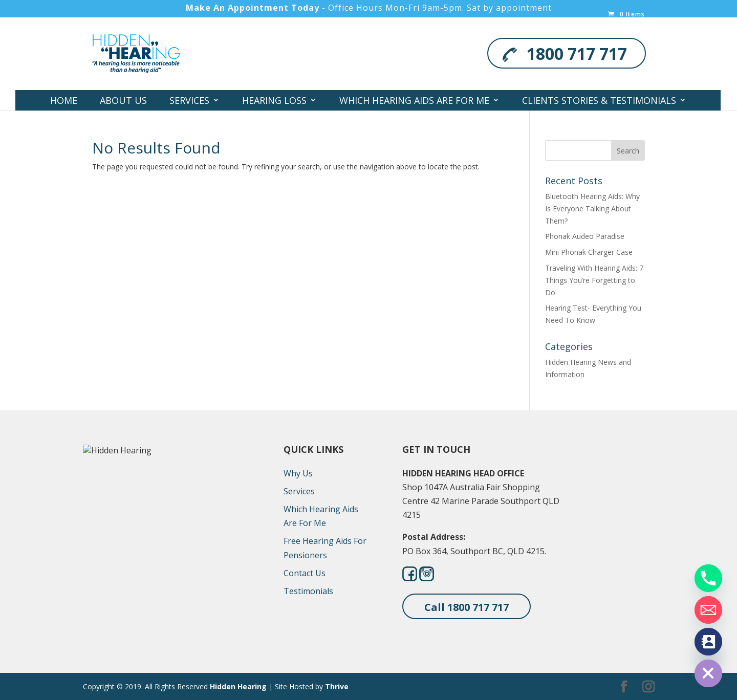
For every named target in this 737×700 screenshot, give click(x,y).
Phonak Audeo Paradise (585, 236)
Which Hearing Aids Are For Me (414, 100)
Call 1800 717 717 (467, 607)
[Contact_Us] (708, 642)
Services (189, 100)
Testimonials (308, 591)
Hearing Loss (274, 100)
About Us (123, 100)
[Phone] (708, 578)
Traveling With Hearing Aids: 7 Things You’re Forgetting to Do (594, 280)
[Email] (708, 610)
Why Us (298, 473)
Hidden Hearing (238, 686)
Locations (323, 121)
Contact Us (410, 121)
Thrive (337, 686)
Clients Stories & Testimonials (599, 100)
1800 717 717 (577, 53)
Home (64, 100)
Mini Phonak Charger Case (589, 252)
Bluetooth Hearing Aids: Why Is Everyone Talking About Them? (592, 209)
